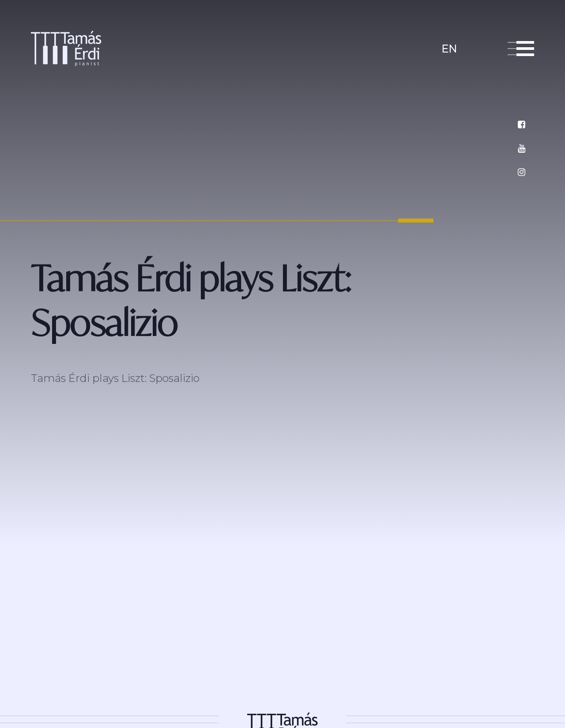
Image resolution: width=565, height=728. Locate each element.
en (449, 49)
